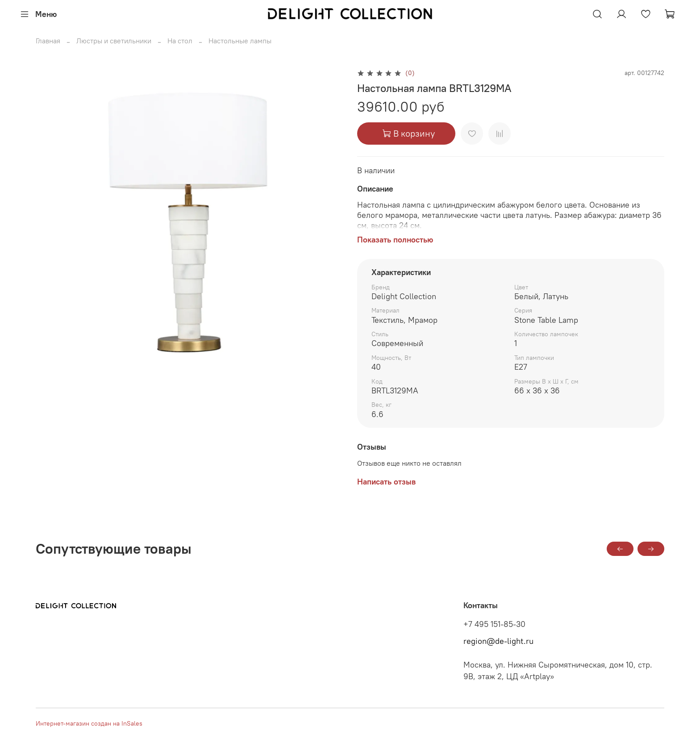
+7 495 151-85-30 (494, 624)
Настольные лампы (240, 41)
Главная (48, 41)
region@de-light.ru (498, 641)
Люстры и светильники (114, 41)
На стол (180, 41)
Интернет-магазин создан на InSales (89, 723)
